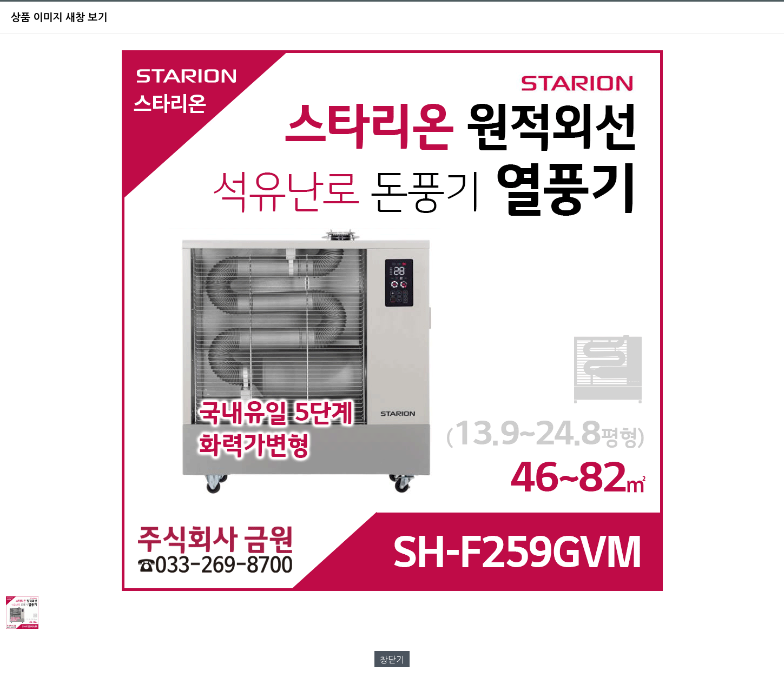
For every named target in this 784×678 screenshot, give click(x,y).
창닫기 (392, 660)
